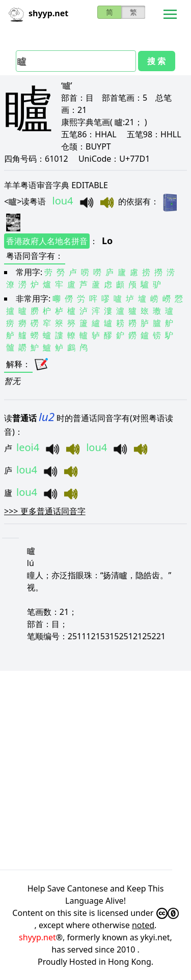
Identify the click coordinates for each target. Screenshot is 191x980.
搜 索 (156, 61)
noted (143, 925)
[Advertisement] (95, 770)
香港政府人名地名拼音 (47, 241)
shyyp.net (37, 937)
